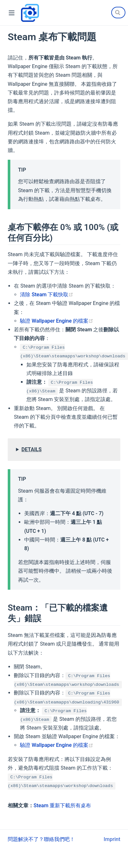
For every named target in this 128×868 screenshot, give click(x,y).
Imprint (112, 839)
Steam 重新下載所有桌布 (62, 805)
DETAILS (32, 449)
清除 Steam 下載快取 (47, 295)
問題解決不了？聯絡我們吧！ (41, 839)
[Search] (118, 13)
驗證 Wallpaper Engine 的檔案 (57, 321)
